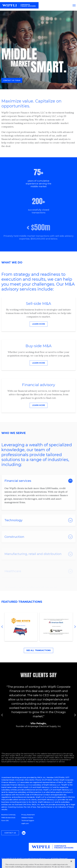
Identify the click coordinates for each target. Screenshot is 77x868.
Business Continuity (8, 815)
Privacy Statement (28, 815)
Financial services (18, 485)
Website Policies (27, 818)
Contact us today (12, 81)
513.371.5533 (47, 780)
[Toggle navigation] (74, 5)
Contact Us (10, 833)
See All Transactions (38, 650)
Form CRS (5, 821)
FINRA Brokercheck (8, 818)
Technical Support (28, 821)
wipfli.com (25, 823)
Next (74, 627)
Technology (13, 525)
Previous (3, 627)
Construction (14, 542)
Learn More (39, 324)
